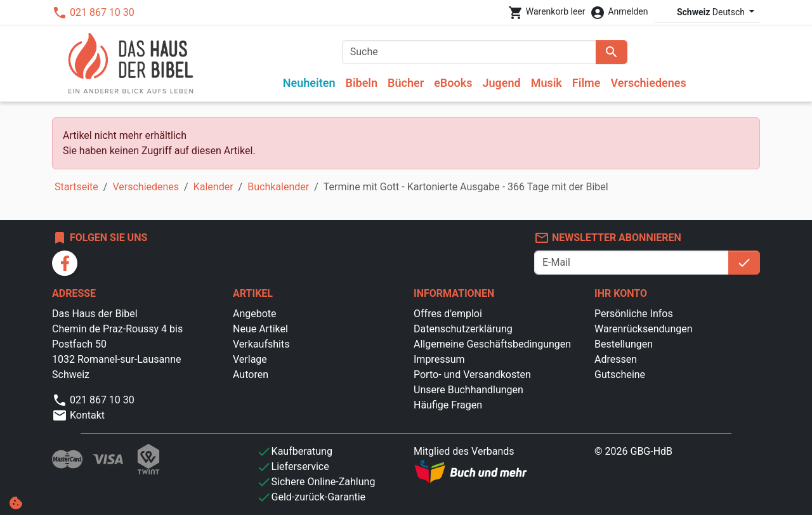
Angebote (255, 314)
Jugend (501, 83)
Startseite (76, 187)
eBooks (453, 83)
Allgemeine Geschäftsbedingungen (492, 344)
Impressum (439, 359)
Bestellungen (624, 344)
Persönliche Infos (634, 314)
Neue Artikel (260, 329)
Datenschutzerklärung (463, 329)
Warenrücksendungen (644, 329)
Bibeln (361, 83)
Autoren (251, 375)
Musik (547, 83)
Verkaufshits (261, 344)
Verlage (250, 359)
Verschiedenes (648, 83)
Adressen (616, 359)
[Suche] (469, 52)
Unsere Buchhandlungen (468, 390)
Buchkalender (278, 187)
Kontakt (78, 415)
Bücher (406, 83)
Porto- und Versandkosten (472, 375)
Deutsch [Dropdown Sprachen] (703, 12)
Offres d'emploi (448, 314)
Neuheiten (309, 83)
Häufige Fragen (448, 405)
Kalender (213, 187)
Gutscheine (620, 375)
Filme (586, 83)
